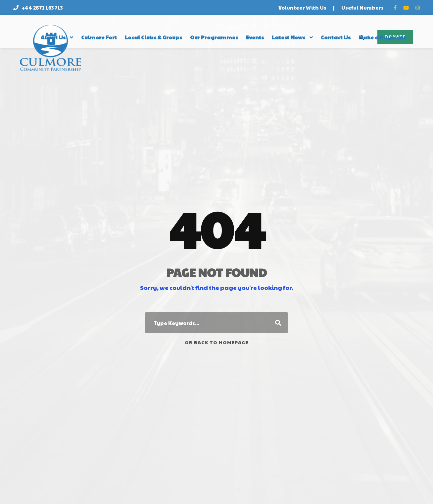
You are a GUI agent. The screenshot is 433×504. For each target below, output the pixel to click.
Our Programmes (214, 37)
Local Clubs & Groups (153, 37)
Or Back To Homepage (217, 342)
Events (255, 37)
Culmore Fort (99, 37)
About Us (53, 37)
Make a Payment (382, 37)
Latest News (289, 37)
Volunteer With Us (302, 7)
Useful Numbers (362, 7)
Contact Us (336, 37)
